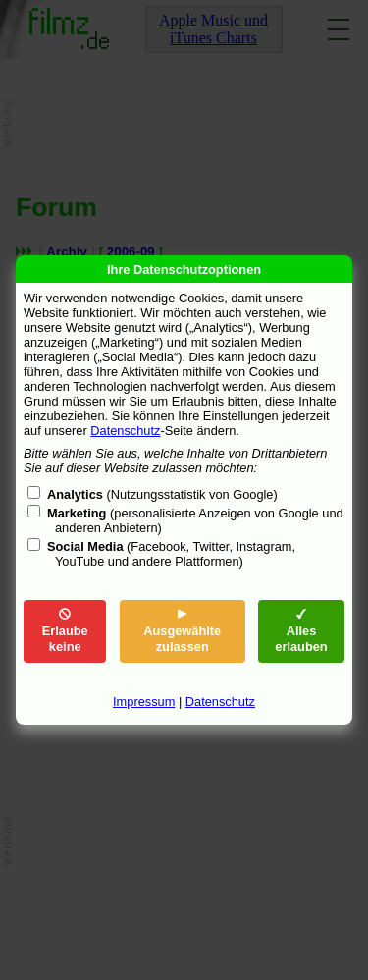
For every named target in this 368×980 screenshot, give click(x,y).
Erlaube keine (65, 631)
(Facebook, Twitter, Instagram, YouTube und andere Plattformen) (171, 554)
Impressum (144, 702)
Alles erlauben (301, 631)
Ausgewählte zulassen (182, 631)
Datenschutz (125, 431)
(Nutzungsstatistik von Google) (162, 494)
